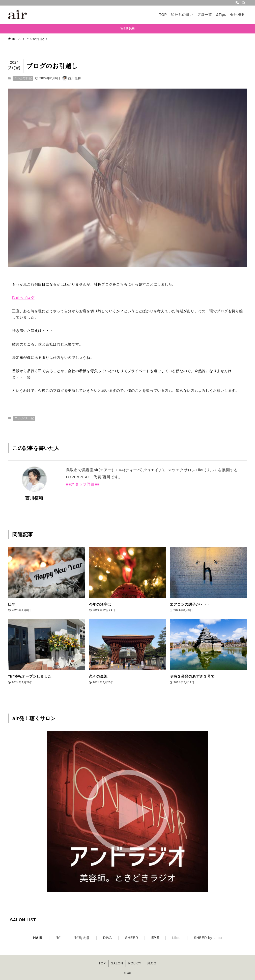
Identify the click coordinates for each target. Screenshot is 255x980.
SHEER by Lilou (208, 938)
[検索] (244, 3)
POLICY (135, 963)
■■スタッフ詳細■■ (83, 484)
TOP (102, 963)
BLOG (151, 963)
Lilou (176, 938)
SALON (117, 963)
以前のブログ (23, 298)
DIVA (108, 938)
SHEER (132, 938)
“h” (58, 938)
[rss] (237, 3)
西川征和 (34, 498)
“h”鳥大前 (82, 938)
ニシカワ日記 (23, 78)
